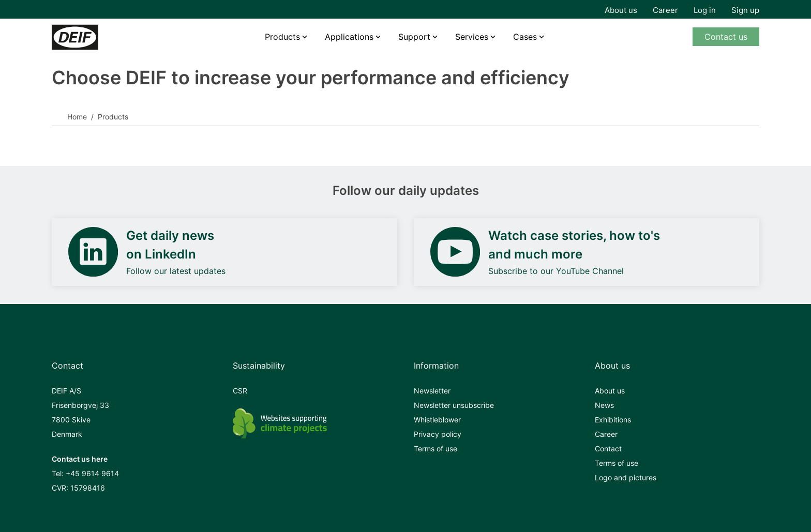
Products (282, 37)
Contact (608, 449)
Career (665, 10)
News (604, 405)
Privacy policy (438, 434)
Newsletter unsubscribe (454, 405)
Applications (349, 37)
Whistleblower (437, 420)
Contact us (726, 37)
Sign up (745, 10)
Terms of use (435, 449)
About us (621, 10)
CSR (240, 391)
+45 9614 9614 (92, 473)
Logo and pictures (626, 477)
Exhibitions (613, 420)
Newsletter (432, 391)
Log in (705, 10)
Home (77, 117)
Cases (525, 37)
